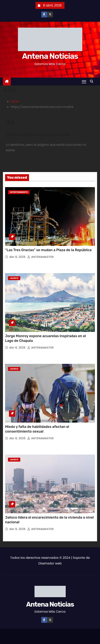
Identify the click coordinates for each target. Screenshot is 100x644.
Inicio (15, 101)
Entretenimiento (19, 192)
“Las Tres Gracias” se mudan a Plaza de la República (48, 250)
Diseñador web (50, 563)
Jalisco (14, 278)
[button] (93, 81)
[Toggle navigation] (84, 82)
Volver (17, 161)
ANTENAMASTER (40, 257)
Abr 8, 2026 (18, 257)
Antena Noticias (50, 56)
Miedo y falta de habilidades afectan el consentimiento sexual (37, 429)
